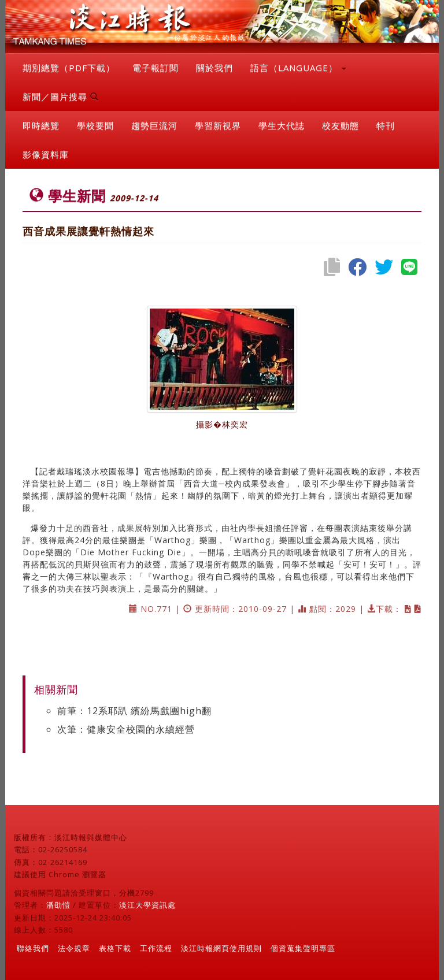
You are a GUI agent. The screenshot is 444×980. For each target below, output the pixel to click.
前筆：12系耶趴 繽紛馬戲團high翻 (134, 711)
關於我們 (214, 68)
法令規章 (74, 948)
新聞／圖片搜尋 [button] (61, 96)
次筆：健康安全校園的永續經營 (126, 729)
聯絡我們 (33, 948)
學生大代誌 (282, 125)
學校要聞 (95, 125)
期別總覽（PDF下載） (69, 68)
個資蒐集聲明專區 (303, 948)
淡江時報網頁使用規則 (221, 948)
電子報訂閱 (156, 68)
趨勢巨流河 (154, 125)
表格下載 (115, 948)
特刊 (386, 125)
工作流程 (156, 948)
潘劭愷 (58, 905)
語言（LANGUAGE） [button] (298, 68)
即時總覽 (41, 125)
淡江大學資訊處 (147, 905)
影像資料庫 (46, 154)
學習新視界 (218, 125)
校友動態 (341, 125)
